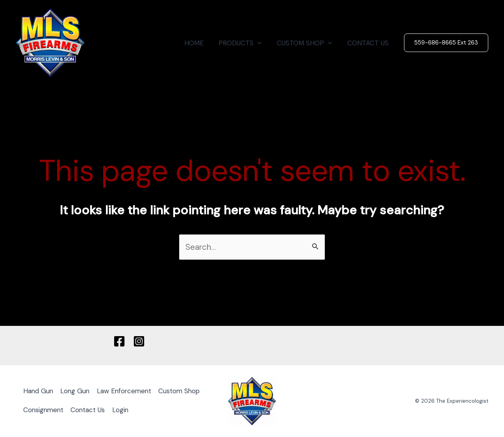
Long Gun (77, 391)
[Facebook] (119, 342)
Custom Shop (45, 410)
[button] (446, 43)
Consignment (95, 410)
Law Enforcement (128, 391)
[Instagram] (139, 342)
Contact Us (141, 410)
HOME (200, 43)
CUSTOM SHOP (307, 43)
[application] (262, 43)
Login (174, 410)
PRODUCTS (245, 43)
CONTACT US (369, 43)
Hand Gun (39, 391)
